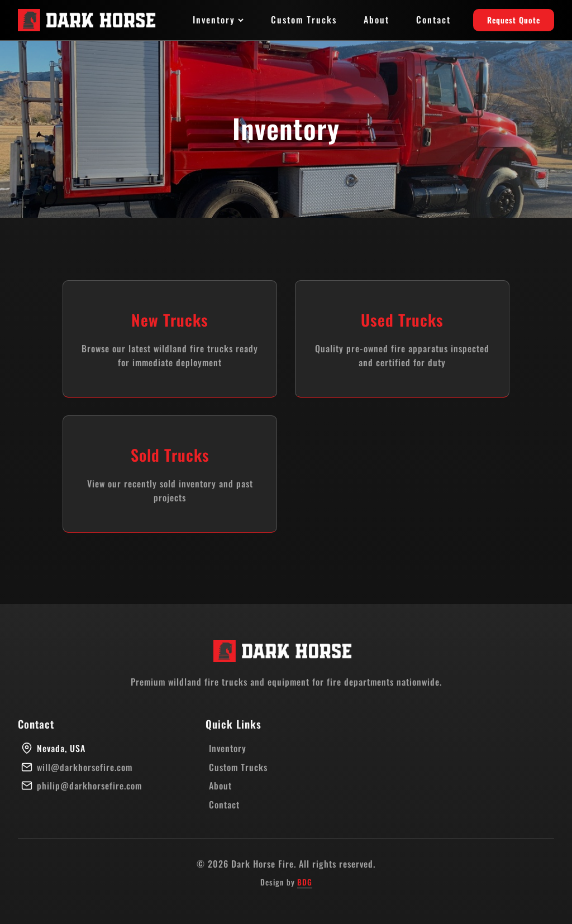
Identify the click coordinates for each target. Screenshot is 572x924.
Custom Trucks (304, 20)
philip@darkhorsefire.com (89, 786)
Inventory (218, 20)
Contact (433, 20)
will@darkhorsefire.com (85, 767)
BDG (305, 882)
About (376, 20)
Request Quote (514, 20)
